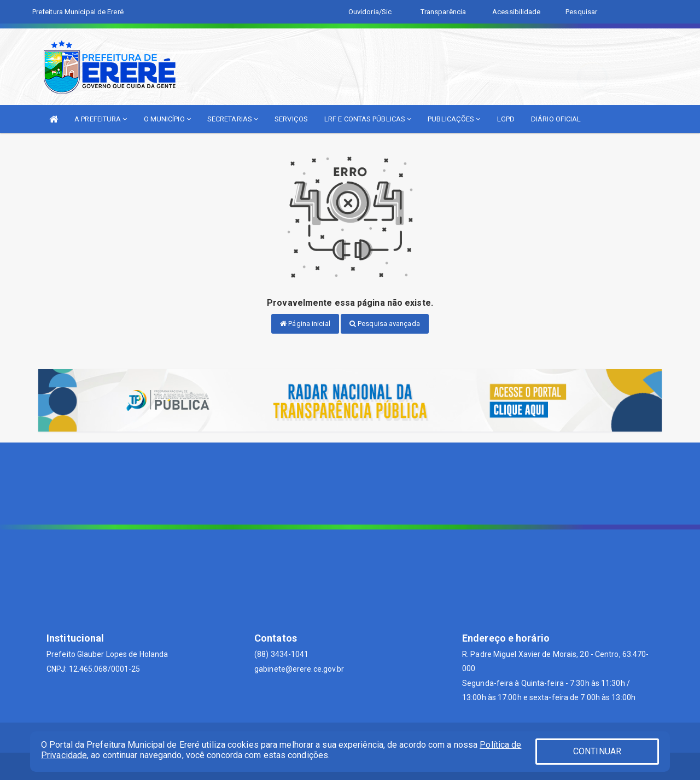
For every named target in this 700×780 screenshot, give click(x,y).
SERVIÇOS (291, 119)
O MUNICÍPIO (167, 119)
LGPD (506, 119)
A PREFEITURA (101, 119)
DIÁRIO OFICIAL (556, 119)
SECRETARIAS (233, 119)
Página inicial (305, 324)
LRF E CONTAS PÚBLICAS (368, 119)
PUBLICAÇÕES (454, 119)
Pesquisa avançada (385, 324)
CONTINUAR (597, 751)
